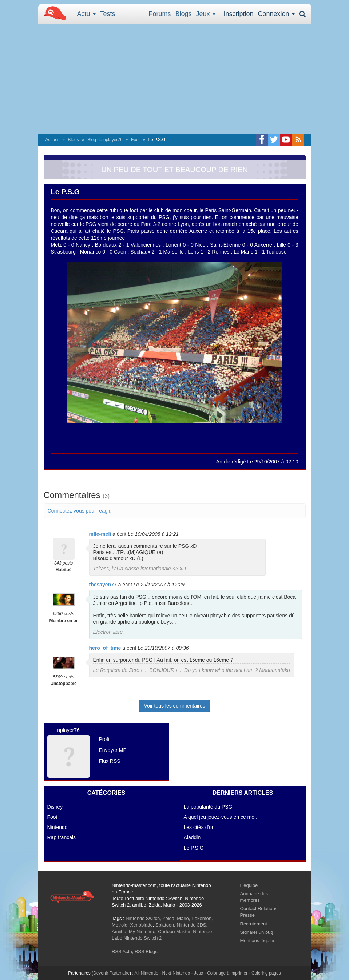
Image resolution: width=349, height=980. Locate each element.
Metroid (120, 925)
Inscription (238, 14)
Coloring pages (266, 973)
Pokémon (201, 918)
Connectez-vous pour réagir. (80, 511)
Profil (105, 739)
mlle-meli (100, 534)
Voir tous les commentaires (174, 706)
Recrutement (254, 924)
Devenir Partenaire (111, 973)
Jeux (206, 14)
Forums (160, 14)
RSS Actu (122, 951)
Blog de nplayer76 (105, 140)
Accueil (53, 140)
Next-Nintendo (176, 973)
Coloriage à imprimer (227, 973)
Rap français (62, 837)
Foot (135, 140)
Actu (86, 14)
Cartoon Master (174, 931)
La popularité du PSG (208, 807)
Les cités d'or (199, 827)
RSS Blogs (146, 951)
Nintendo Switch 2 (143, 938)
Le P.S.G (194, 848)
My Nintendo (142, 931)
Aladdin (192, 837)
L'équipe (249, 885)
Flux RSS (110, 761)
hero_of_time (105, 648)
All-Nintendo (146, 973)
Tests (108, 14)
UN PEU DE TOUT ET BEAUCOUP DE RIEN (174, 170)
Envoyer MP (113, 750)
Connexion (276, 14)
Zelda (168, 918)
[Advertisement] (175, 79)
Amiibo (119, 931)
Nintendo (57, 827)
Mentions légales (258, 941)
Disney (55, 807)
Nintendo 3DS (192, 925)
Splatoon (165, 925)
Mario (183, 918)
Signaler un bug (257, 932)
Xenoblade (142, 925)
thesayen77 (103, 585)
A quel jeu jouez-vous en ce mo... (221, 817)
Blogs (184, 14)
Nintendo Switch (143, 918)
